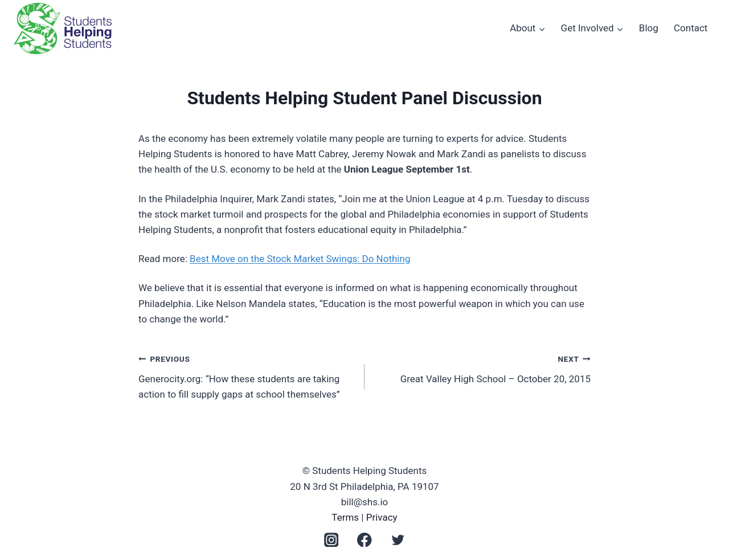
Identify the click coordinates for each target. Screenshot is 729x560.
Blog (649, 28)
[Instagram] (331, 540)
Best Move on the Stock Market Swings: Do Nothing (300, 259)
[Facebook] (365, 540)
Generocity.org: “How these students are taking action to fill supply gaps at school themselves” (247, 375)
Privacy (382, 517)
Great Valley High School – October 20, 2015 (482, 368)
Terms (345, 517)
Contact (691, 28)
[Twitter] (398, 540)
